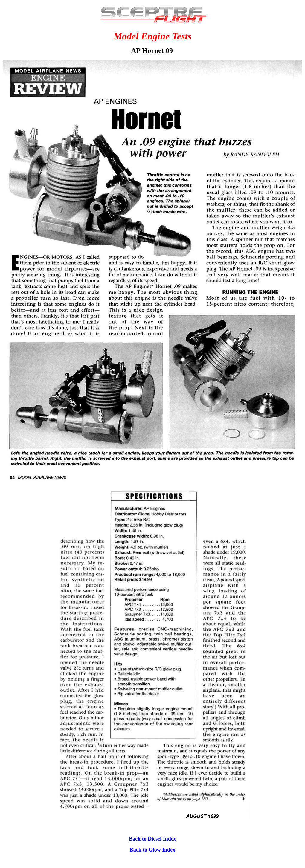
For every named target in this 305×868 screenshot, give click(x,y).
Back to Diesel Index (152, 839)
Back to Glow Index (153, 850)
